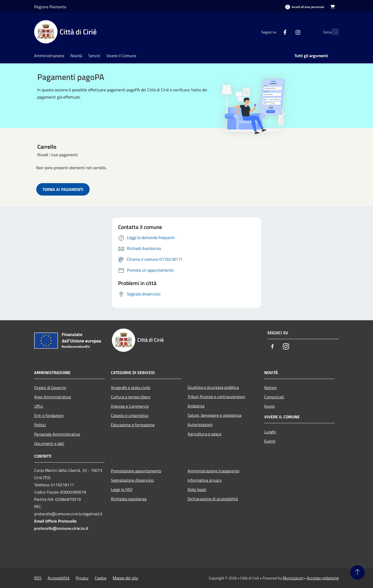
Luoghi (270, 432)
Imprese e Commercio (130, 406)
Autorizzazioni (200, 425)
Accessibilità (59, 578)
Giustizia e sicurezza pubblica (213, 387)
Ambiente (196, 406)
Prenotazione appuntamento (136, 471)
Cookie (101, 578)
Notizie (270, 388)
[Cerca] (333, 32)
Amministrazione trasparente (213, 471)
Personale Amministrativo (57, 434)
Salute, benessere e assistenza (214, 415)
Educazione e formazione (133, 425)
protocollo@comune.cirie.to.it (61, 528)
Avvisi (270, 406)
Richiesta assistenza (129, 499)
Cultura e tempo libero (131, 397)
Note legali (197, 489)
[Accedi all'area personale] (305, 7)
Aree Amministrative (53, 397)
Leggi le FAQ (122, 489)
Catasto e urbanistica (130, 415)
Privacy (82, 578)
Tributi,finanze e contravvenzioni (216, 397)
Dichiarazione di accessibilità (213, 499)
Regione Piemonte (50, 7)
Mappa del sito (125, 578)
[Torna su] (357, 572)
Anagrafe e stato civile (131, 388)
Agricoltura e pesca (204, 434)
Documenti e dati (49, 443)
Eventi (270, 441)
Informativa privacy (205, 480)
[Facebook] (274, 32)
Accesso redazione (323, 578)
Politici (40, 425)
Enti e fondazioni (49, 415)
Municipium (293, 578)
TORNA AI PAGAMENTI (63, 189)
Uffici (39, 406)
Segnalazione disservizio (132, 480)
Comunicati (274, 397)
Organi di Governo (50, 388)
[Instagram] (286, 32)
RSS (38, 578)
